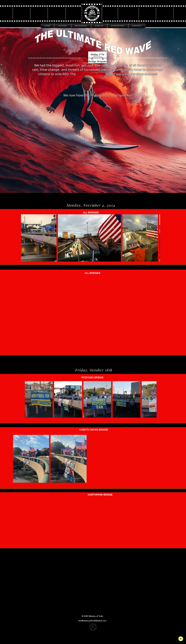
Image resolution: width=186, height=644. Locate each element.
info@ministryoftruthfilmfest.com (92, 621)
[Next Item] (155, 238)
